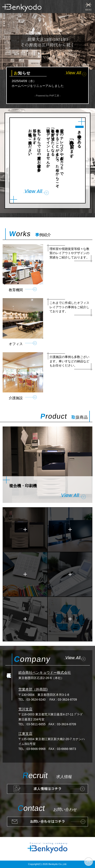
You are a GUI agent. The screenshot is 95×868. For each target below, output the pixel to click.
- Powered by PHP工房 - (47, 96)
